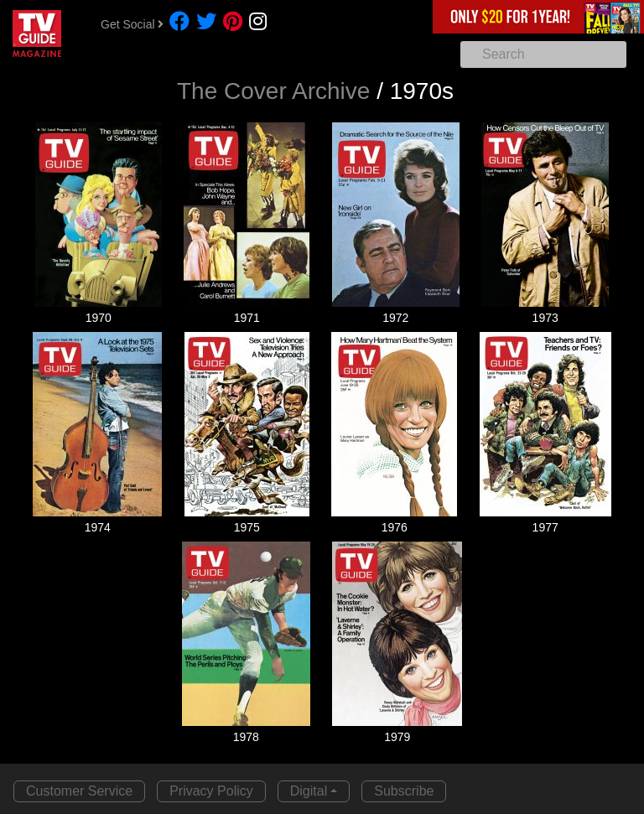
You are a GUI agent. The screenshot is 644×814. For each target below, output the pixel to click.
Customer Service (79, 791)
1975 (247, 527)
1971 (247, 318)
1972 (395, 318)
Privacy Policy (211, 791)
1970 (99, 318)
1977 (545, 527)
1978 (246, 737)
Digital (309, 791)
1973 (545, 318)
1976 (395, 527)
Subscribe (404, 791)
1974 (98, 527)
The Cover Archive (273, 91)
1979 (397, 737)
